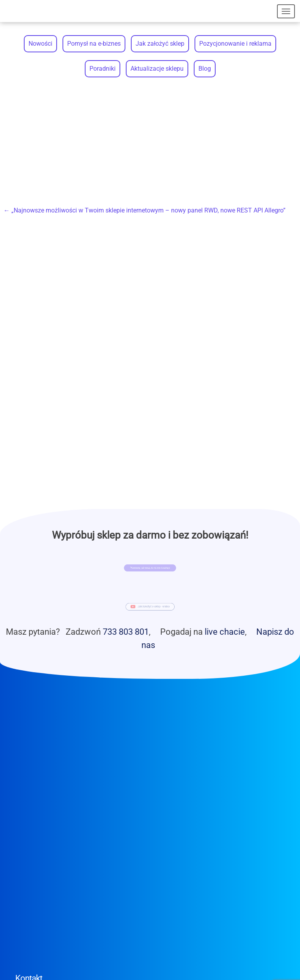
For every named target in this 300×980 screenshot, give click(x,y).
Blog (205, 69)
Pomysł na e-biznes (94, 44)
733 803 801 (126, 632)
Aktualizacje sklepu (157, 69)
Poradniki (103, 69)
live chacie (225, 632)
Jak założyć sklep (160, 44)
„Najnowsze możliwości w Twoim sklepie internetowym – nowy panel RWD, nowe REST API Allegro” (145, 210)
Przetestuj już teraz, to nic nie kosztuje (150, 568)
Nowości (40, 44)
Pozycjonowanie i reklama (235, 44)
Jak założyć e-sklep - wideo (153, 607)
